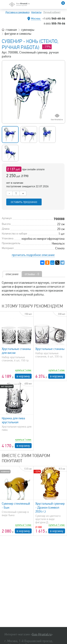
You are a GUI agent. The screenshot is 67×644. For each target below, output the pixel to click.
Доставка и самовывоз (17, 12)
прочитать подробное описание (33, 255)
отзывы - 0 (32, 274)
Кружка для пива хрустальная (13, 420)
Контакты (36, 12)
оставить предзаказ (24, 202)
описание (12, 274)
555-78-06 (54, 23)
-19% (47, 47)
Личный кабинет (52, 12)
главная (11, 30)
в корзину (23, 376)
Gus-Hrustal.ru (42, 634)
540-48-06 (54, 18)
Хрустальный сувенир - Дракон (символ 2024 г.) (50, 508)
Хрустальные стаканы (50, 349)
